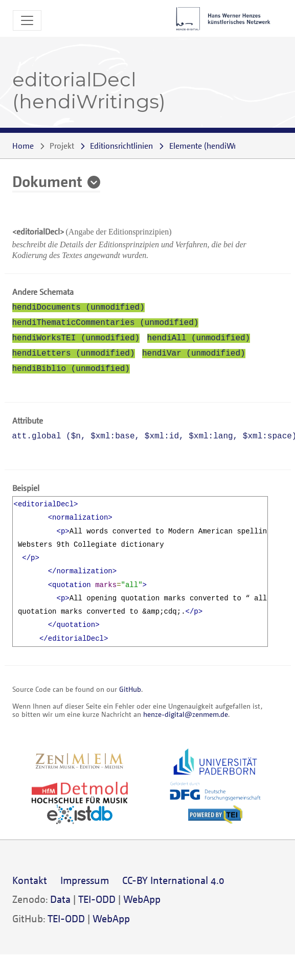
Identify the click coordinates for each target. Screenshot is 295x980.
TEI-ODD (97, 899)
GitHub (130, 689)
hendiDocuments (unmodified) (78, 308)
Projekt (62, 146)
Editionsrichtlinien (121, 146)
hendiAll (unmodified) (199, 338)
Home (23, 146)
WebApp (142, 899)
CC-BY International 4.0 (173, 880)
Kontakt (30, 880)
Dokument (47, 181)
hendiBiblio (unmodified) (71, 369)
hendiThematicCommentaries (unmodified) (106, 323)
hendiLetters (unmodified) (74, 354)
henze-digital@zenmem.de (186, 714)
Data (60, 899)
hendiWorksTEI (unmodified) (76, 338)
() (213, 146)
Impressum (85, 880)
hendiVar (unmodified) (194, 354)
